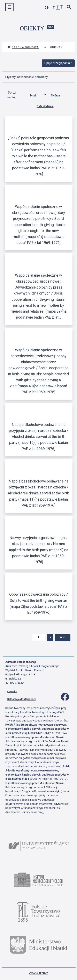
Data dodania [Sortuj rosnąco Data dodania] (48, 105)
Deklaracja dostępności (21, 699)
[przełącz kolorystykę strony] (47, 8)
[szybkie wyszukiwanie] (69, 7)
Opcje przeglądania (57, 63)
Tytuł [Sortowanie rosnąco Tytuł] (36, 95)
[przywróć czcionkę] (58, 8)
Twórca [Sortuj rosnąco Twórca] (59, 95)
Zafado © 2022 (38, 973)
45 (65, 637)
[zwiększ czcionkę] (62, 7)
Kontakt (12, 692)
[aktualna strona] (38, 638)
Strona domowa (23, 47)
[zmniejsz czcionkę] (54, 8)
